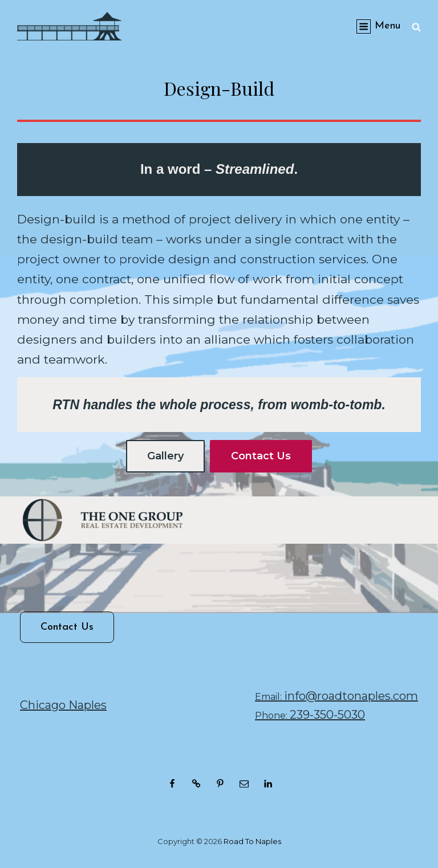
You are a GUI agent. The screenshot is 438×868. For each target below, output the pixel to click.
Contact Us (261, 456)
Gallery (165, 456)
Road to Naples (252, 841)
